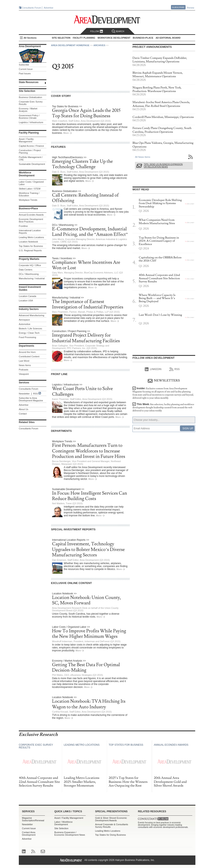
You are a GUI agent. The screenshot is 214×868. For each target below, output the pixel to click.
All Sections (30, 38)
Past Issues (25, 73)
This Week (163, 407)
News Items (25, 365)
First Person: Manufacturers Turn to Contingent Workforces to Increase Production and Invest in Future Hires (89, 451)
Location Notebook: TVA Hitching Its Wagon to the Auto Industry (89, 704)
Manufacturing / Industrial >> (68, 298)
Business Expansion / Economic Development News (70, 834)
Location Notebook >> (64, 594)
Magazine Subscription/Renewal (33, 819)
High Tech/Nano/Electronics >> (69, 157)
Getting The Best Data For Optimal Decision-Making (86, 668)
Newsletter (24, 394)
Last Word (24, 361)
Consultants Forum (31, 8)
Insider (163, 393)
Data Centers (26, 270)
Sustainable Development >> (68, 489)
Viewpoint (24, 374)
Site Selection (61, 828)
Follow (96, 31)
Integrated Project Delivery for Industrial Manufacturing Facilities (86, 338)
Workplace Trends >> (64, 441)
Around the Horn (27, 352)
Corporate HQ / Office (30, 265)
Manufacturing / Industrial (32, 278)
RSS (35, 394)
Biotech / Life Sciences (30, 329)
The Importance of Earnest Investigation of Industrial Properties (88, 304)
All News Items (143, 157)
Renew (191, 8)
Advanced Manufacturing (32, 315)
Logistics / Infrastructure (31, 122)
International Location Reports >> (71, 540)
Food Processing (27, 337)
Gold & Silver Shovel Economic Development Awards (111, 819)
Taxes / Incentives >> (64, 258)
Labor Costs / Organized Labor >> (71, 627)
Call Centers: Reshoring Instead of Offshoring (85, 198)
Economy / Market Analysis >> (69, 661)
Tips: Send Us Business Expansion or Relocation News (163, 166)
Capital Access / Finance (31, 146)
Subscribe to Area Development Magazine (31, 399)
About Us (24, 409)
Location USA (26, 301)
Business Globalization (30, 97)
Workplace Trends (28, 200)
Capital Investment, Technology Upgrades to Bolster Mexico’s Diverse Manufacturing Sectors (88, 550)
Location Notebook (28, 242)
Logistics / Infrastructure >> (67, 385)
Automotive (25, 324)
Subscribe (178, 7)
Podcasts (24, 370)
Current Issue (26, 69)
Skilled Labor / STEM (30, 189)
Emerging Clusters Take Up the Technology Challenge (82, 164)
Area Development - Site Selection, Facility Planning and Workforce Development (107, 20)
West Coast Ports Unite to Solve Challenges (82, 391)
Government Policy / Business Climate (29, 117)
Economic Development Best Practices (31, 220)
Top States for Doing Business (110, 835)
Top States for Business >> (67, 106)
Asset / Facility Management (26, 140)
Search (118, 31)
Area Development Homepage (70, 45)
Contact (23, 414)
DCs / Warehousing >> (65, 225)
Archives (99, 45)
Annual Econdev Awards (31, 215)
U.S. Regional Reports (30, 250)
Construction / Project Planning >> (71, 331)
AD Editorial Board (168, 38)
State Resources (29, 82)
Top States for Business (31, 246)
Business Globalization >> (67, 191)
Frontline (23, 226)
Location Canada (27, 296)
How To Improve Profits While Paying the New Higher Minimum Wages (89, 634)
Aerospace (24, 320)
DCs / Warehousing (29, 274)
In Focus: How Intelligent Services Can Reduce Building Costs (90, 496)
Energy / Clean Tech (29, 333)
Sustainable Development (32, 164)
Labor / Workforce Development (63, 823)
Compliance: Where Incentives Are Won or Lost (86, 265)
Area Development (30, 46)
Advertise (48, 8)
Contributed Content (29, 356)
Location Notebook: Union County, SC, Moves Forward (87, 600)
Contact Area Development (29, 834)
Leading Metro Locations (31, 237)
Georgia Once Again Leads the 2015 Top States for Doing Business (86, 113)
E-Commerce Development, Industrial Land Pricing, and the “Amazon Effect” (90, 232)
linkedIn (153, 369)
